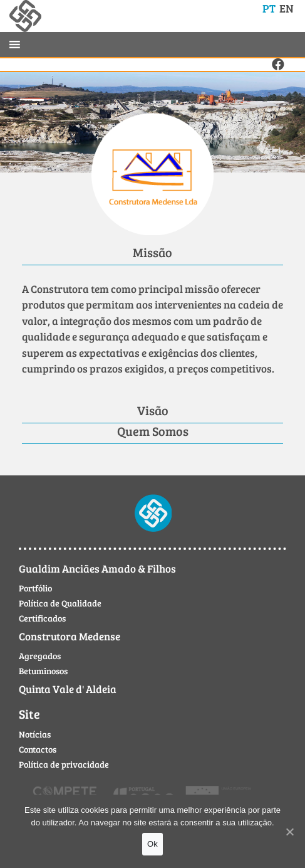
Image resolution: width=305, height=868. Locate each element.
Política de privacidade (64, 764)
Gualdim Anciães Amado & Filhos (97, 569)
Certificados (42, 618)
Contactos (38, 749)
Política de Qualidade (60, 603)
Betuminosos (43, 671)
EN (287, 8)
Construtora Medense (70, 636)
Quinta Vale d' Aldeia (68, 689)
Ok (152, 844)
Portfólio (35, 588)
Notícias (35, 734)
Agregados (40, 656)
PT (269, 8)
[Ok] (289, 832)
